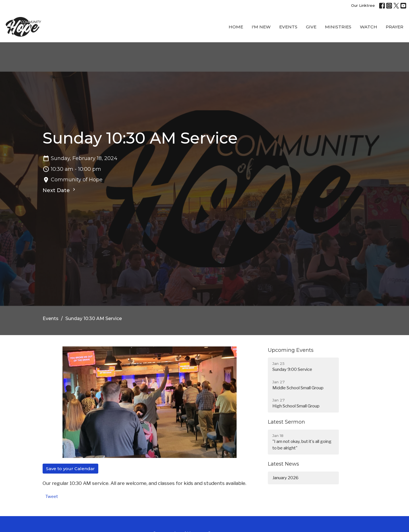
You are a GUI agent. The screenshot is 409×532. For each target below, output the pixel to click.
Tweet (52, 497)
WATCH (369, 27)
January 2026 (285, 478)
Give (311, 27)
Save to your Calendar (70, 469)
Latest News (283, 464)
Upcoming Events (291, 350)
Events (288, 27)
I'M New (261, 27)
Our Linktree (363, 5)
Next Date (60, 190)
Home (236, 27)
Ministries (338, 27)
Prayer (395, 27)
